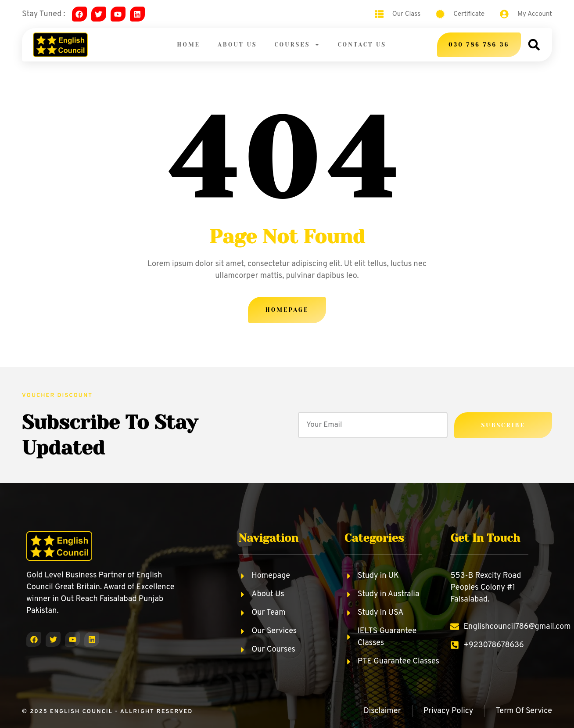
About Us (237, 45)
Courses (297, 45)
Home (188, 45)
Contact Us (362, 45)
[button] (534, 45)
